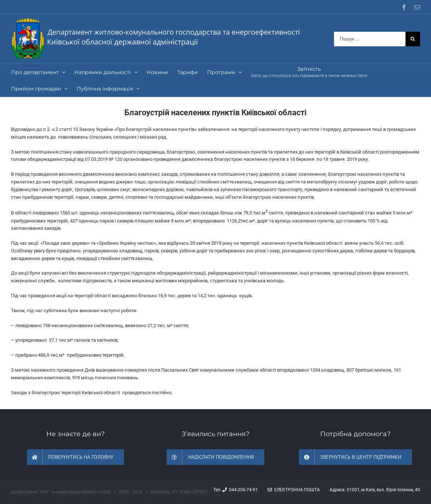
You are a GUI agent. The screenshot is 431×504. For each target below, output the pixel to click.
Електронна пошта (294, 490)
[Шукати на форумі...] (413, 39)
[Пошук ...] (370, 39)
